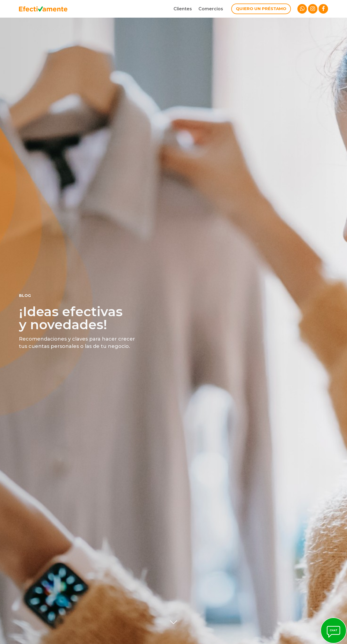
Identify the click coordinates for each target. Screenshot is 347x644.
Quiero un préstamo (261, 9)
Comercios (211, 9)
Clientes (183, 9)
